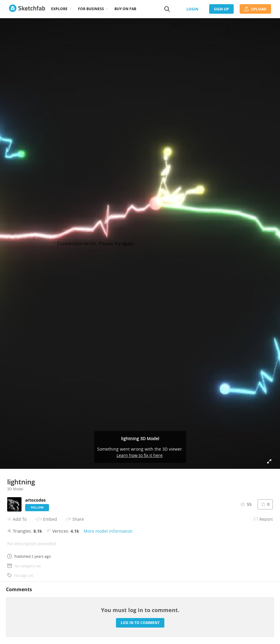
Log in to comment (140, 623)
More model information (108, 531)
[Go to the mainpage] (27, 9)
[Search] (167, 9)
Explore (59, 9)
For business (91, 9)
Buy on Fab (125, 9)
